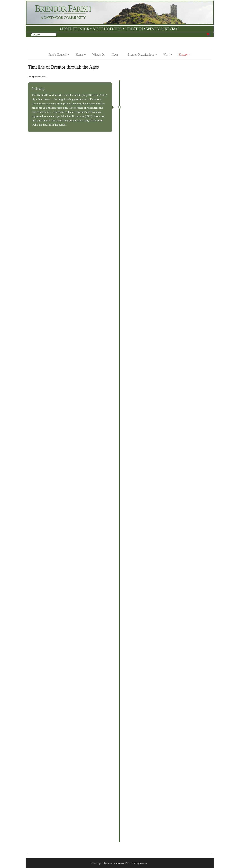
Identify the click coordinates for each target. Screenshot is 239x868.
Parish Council (57, 54)
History (183, 54)
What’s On (99, 54)
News (115, 54)
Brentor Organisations (141, 54)
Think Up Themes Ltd (116, 863)
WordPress (144, 863)
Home (79, 54)
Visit (166, 54)
